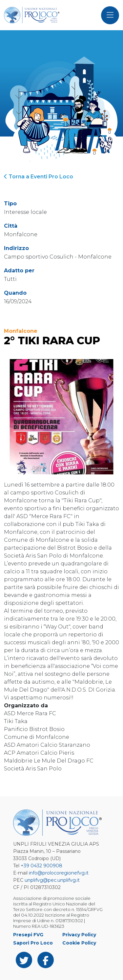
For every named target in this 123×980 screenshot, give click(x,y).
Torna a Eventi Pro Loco (39, 177)
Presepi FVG (28, 935)
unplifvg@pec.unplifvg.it (52, 880)
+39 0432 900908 (41, 866)
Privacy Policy (79, 935)
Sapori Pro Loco (33, 943)
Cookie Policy (79, 943)
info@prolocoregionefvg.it (59, 873)
